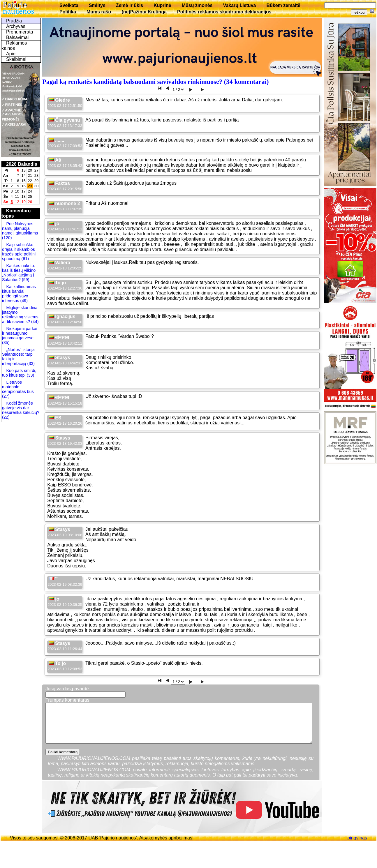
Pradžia (14, 21)
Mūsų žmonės (197, 5)
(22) (6, 417)
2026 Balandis (22, 164)
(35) (6, 343)
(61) (24, 259)
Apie (11, 54)
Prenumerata (20, 32)
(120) (7, 238)
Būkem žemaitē (283, 5)
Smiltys (97, 5)
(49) (23, 301)
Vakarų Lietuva (239, 5)
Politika (68, 12)
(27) (6, 396)
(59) (25, 280)
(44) (34, 322)
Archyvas (16, 26)
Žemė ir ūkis (130, 5)
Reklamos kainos (14, 46)
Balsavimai (17, 37)
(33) (31, 364)
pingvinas (357, 838)
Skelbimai (16, 59)
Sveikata (69, 5)
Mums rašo (99, 12)
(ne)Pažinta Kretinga (144, 12)
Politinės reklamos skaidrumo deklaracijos (224, 12)
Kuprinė (162, 5)
